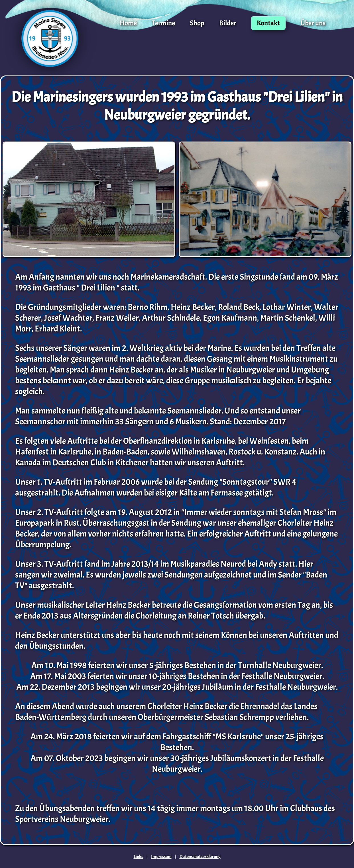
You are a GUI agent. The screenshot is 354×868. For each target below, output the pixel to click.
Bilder (228, 23)
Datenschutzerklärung (200, 857)
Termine (163, 23)
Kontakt (268, 23)
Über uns (313, 23)
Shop (197, 23)
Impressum (161, 857)
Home (128, 23)
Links (138, 857)
